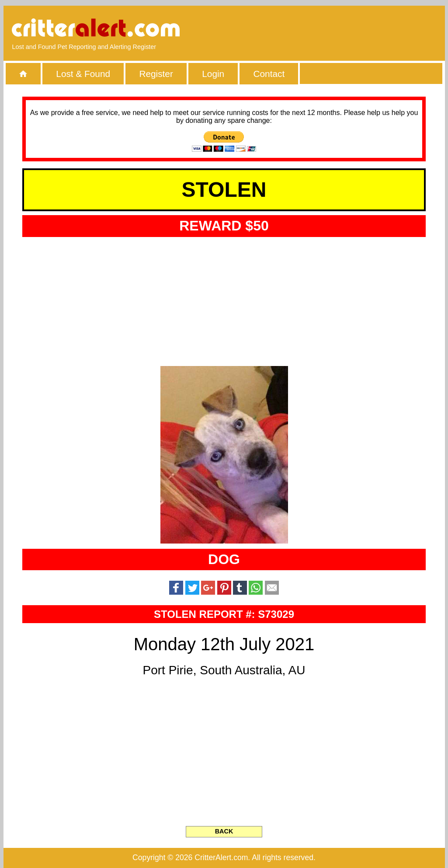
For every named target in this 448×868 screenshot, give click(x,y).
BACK (224, 831)
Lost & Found (83, 74)
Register (156, 74)
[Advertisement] (335, 28)
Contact (269, 74)
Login (213, 74)
